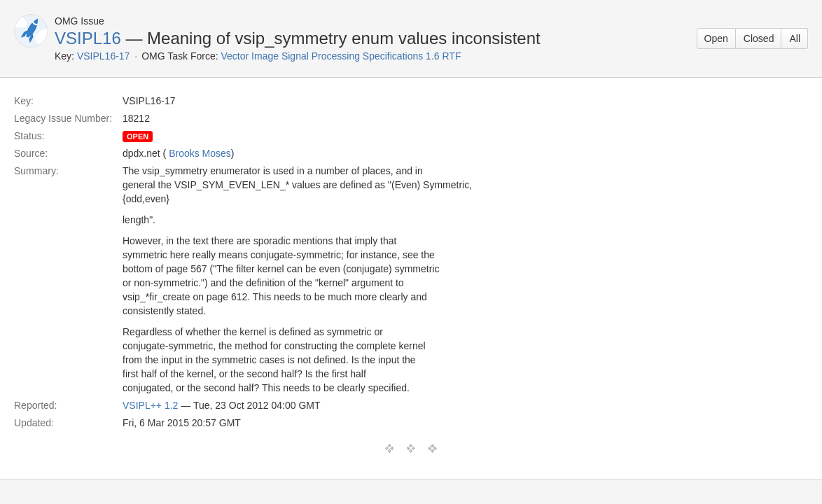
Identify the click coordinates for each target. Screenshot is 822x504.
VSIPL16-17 (104, 56)
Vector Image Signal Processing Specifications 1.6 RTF (341, 56)
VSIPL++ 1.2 (150, 405)
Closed (759, 38)
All (795, 38)
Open (716, 38)
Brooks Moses (200, 153)
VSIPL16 (88, 38)
